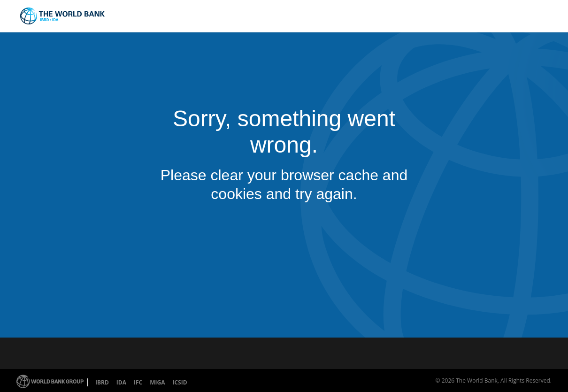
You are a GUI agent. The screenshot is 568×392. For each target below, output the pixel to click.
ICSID (180, 382)
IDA (121, 382)
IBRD (102, 382)
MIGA (157, 382)
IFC (138, 382)
